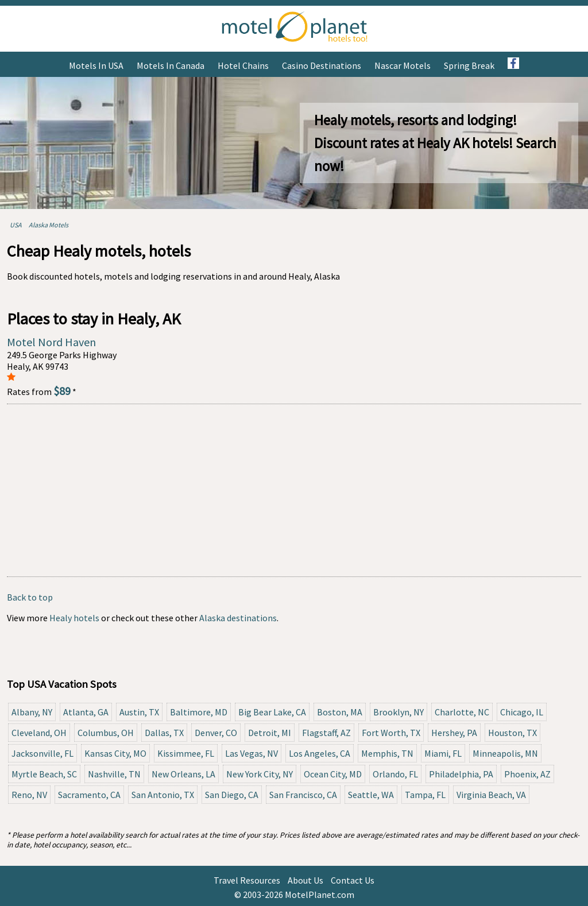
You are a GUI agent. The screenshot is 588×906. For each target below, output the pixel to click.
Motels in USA (96, 65)
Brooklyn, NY (399, 712)
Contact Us (353, 880)
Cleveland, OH (39, 733)
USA (16, 225)
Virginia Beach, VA (491, 795)
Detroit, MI (270, 733)
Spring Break (469, 65)
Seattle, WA (371, 795)
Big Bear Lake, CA (272, 712)
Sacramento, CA (89, 795)
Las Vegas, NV (252, 753)
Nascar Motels (403, 65)
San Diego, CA (232, 795)
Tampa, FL (425, 795)
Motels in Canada (171, 65)
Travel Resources (247, 880)
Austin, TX (139, 712)
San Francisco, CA (303, 795)
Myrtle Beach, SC (44, 774)
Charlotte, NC (462, 712)
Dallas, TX (164, 733)
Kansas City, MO (115, 753)
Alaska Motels (49, 225)
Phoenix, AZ (527, 774)
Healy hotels (74, 618)
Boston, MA (340, 712)
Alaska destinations (238, 618)
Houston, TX (512, 733)
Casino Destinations (322, 65)
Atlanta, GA (86, 712)
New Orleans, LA (183, 774)
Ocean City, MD (333, 774)
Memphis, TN (387, 753)
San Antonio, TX (163, 795)
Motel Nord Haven (51, 342)
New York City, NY (260, 774)
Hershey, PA (454, 733)
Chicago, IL (522, 712)
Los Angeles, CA (320, 753)
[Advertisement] (294, 490)
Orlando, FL (395, 774)
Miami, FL (443, 753)
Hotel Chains (243, 65)
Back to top (30, 597)
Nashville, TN (114, 774)
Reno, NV (29, 795)
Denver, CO (216, 733)
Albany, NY (32, 712)
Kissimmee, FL (186, 753)
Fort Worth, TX (391, 733)
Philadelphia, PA (461, 774)
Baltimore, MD (199, 712)
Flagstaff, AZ (326, 733)
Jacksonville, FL (42, 753)
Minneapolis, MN (505, 753)
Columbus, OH (106, 733)
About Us (305, 880)
